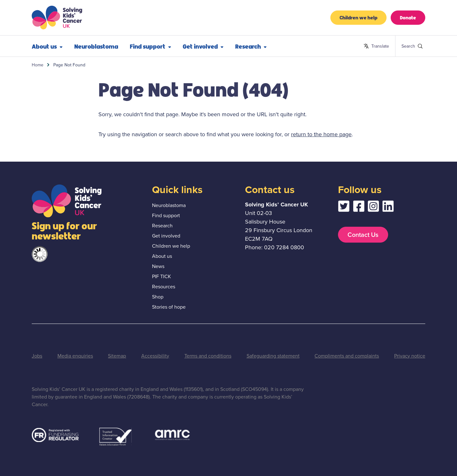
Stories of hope (169, 307)
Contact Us (363, 235)
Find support (150, 46)
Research (251, 46)
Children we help (358, 17)
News (158, 266)
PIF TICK (162, 276)
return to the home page (321, 134)
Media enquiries (75, 356)
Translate (376, 46)
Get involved (203, 46)
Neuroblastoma (96, 46)
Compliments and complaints (347, 356)
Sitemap (117, 356)
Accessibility (155, 356)
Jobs (37, 356)
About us (47, 46)
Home (38, 65)
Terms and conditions (208, 356)
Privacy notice (410, 356)
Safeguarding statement (273, 356)
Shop (158, 297)
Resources (164, 287)
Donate (408, 17)
